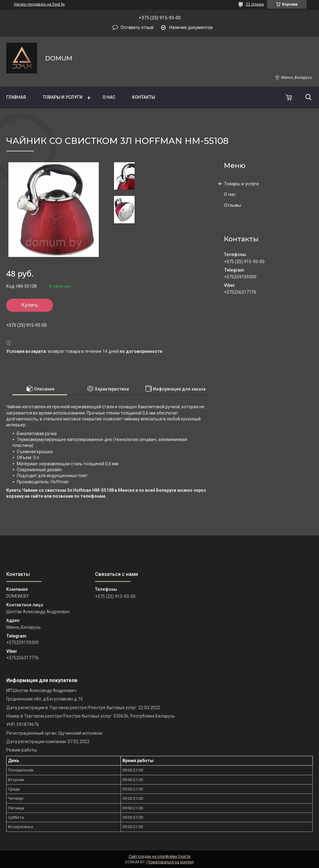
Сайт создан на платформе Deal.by (160, 856)
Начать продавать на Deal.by (39, 4)
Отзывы (233, 205)
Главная (16, 97)
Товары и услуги (63, 97)
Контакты (144, 97)
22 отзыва (255, 4)
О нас (109, 97)
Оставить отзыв (137, 27)
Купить (30, 305)
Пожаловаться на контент (171, 862)
